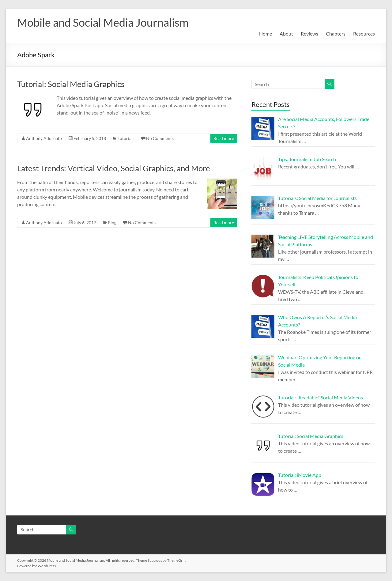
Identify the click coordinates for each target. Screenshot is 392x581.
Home (266, 34)
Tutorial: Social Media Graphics (71, 84)
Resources (364, 34)
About (286, 34)
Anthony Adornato (44, 138)
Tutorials (126, 138)
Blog (112, 223)
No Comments (160, 138)
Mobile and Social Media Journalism (103, 22)
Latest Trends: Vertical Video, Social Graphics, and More (114, 168)
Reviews (309, 34)
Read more (224, 138)
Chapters (336, 34)
